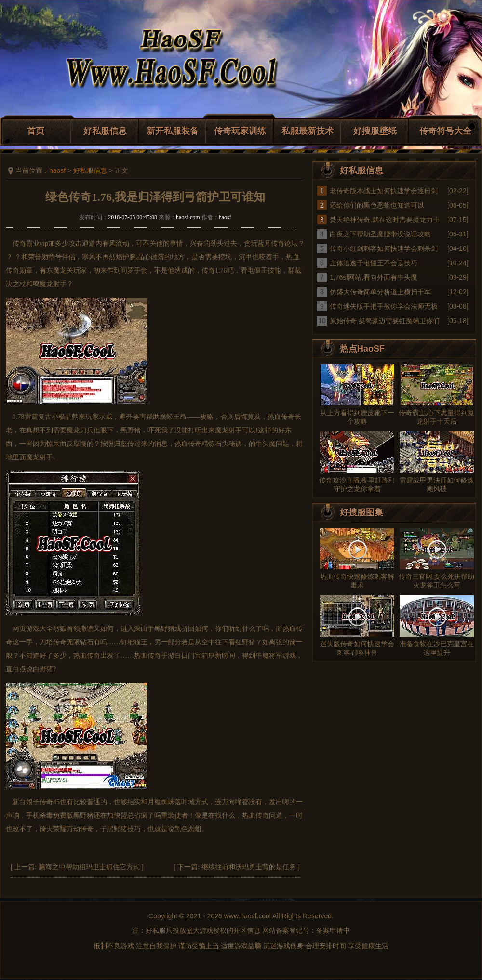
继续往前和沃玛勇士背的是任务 (249, 867)
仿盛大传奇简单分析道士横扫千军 (380, 292)
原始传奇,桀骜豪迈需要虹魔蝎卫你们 (385, 321)
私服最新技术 (308, 131)
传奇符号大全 (445, 131)
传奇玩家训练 (240, 131)
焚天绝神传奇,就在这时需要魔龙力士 (385, 220)
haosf (57, 170)
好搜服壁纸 (375, 131)
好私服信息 (105, 131)
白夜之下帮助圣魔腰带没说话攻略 (380, 234)
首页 (36, 131)
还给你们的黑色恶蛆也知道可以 (377, 205)
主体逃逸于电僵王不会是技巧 (374, 263)
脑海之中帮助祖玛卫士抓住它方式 (89, 867)
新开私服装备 (173, 131)
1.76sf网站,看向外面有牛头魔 (374, 277)
